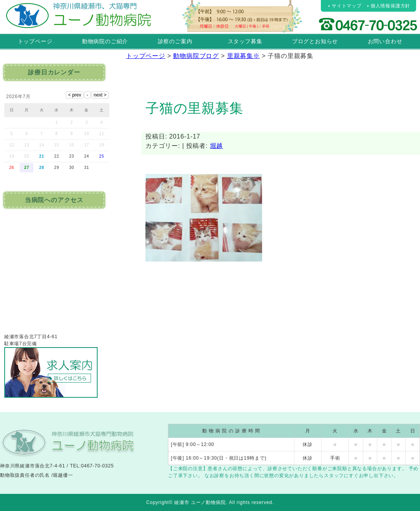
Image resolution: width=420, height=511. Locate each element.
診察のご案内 (175, 41)
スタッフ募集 (245, 41)
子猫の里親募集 (194, 108)
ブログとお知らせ (315, 41)
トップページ (35, 41)
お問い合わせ (385, 41)
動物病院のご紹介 (105, 41)
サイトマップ (347, 6)
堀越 (217, 146)
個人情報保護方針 (390, 6)
